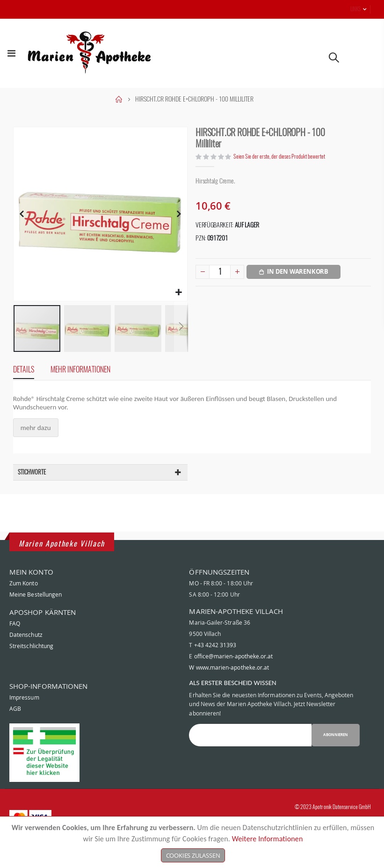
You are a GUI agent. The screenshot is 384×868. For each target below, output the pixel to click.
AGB (15, 728)
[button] (180, 297)
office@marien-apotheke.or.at (234, 676)
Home (119, 99)
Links (355, 9)
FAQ (15, 643)
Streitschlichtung (31, 665)
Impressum (24, 717)
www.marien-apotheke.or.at (233, 687)
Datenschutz (26, 654)
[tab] (20, 375)
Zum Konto (24, 603)
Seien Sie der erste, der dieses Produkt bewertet (284, 157)
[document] (193, 842)
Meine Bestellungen (36, 614)
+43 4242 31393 (215, 664)
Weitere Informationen (268, 839)
